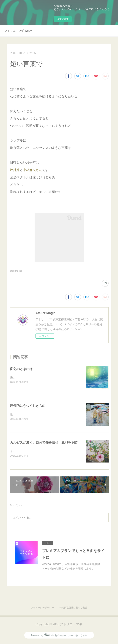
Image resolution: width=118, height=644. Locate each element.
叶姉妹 (15, 170)
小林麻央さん (33, 170)
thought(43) (16, 271)
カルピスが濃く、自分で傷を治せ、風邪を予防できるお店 (52, 443)
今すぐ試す (63, 19)
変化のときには (21, 369)
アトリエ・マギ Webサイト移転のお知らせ (18, 31)
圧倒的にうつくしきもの (28, 406)
